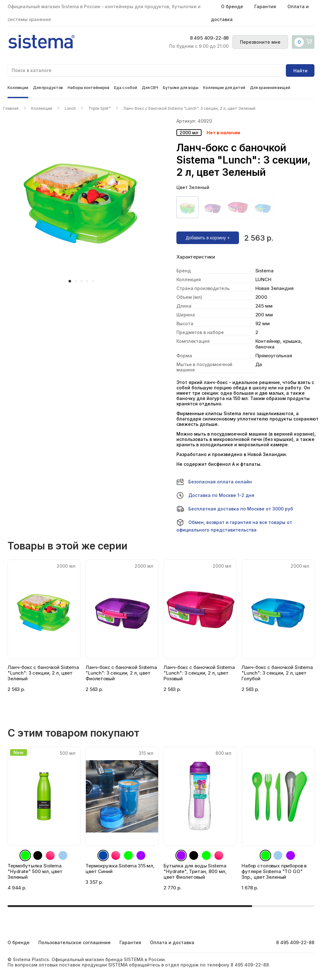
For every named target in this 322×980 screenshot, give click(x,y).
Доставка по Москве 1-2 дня (215, 495)
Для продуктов (48, 88)
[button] (70, 281)
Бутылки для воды (181, 88)
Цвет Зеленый (193, 187)
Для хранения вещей (270, 88)
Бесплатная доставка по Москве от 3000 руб (235, 509)
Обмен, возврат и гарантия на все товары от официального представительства (234, 526)
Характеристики (196, 257)
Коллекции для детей (224, 88)
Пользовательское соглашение (75, 942)
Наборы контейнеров (89, 88)
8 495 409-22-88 (208, 38)
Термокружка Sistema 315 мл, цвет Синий (120, 869)
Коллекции (18, 88)
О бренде (232, 6)
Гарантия (265, 6)
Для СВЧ (150, 88)
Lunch (70, 108)
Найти (300, 71)
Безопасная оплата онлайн (214, 482)
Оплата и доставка (172, 942)
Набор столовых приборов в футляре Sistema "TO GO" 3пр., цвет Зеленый (274, 871)
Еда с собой (126, 88)
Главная (11, 108)
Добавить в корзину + (208, 238)
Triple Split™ (100, 108)
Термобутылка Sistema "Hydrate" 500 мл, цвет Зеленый (35, 871)
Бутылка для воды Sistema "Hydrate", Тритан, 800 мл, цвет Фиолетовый (195, 871)
